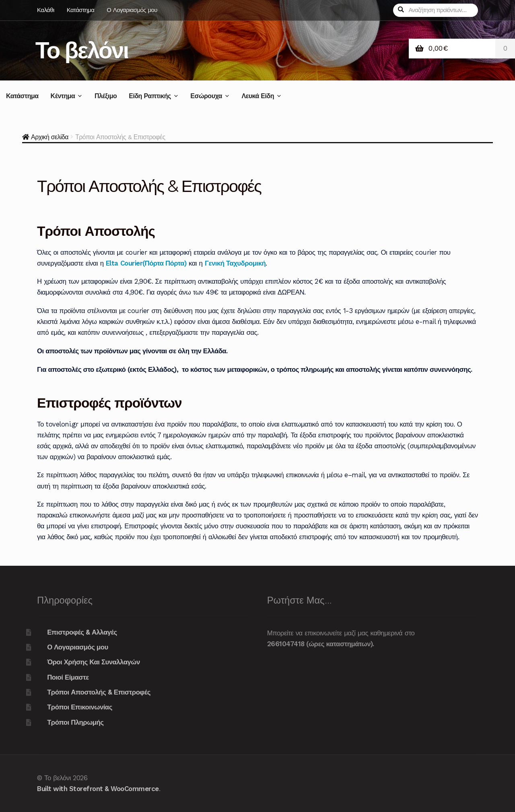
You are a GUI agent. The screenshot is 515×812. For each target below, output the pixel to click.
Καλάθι (46, 10)
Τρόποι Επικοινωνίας (80, 707)
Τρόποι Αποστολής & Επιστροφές (99, 692)
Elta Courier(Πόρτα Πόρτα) (146, 263)
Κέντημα (63, 96)
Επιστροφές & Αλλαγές (82, 632)
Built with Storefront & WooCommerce (98, 789)
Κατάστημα (81, 10)
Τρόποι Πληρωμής (75, 722)
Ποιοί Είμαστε (68, 677)
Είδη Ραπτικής (150, 96)
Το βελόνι (82, 50)
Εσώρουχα (206, 96)
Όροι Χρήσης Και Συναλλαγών (94, 662)
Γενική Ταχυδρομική (235, 263)
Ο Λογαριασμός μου (132, 10)
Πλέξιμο (106, 96)
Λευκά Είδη (257, 96)
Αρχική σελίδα (50, 137)
